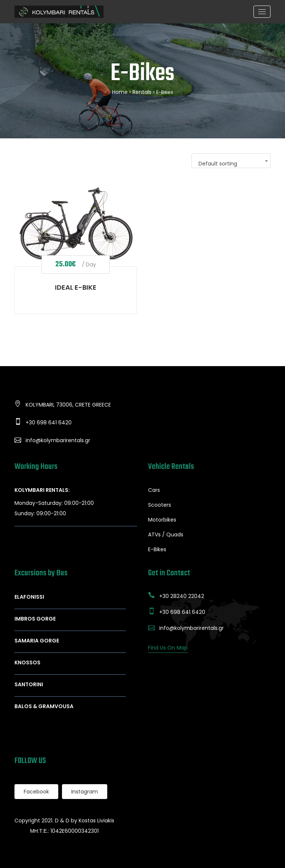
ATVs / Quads (166, 535)
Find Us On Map (168, 648)
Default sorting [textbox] (218, 164)
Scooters (160, 505)
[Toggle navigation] (262, 12)
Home (120, 92)
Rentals (142, 92)
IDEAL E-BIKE (76, 287)
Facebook (36, 792)
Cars (154, 490)
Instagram (85, 792)
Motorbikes (162, 520)
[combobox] (231, 161)
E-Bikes (157, 549)
